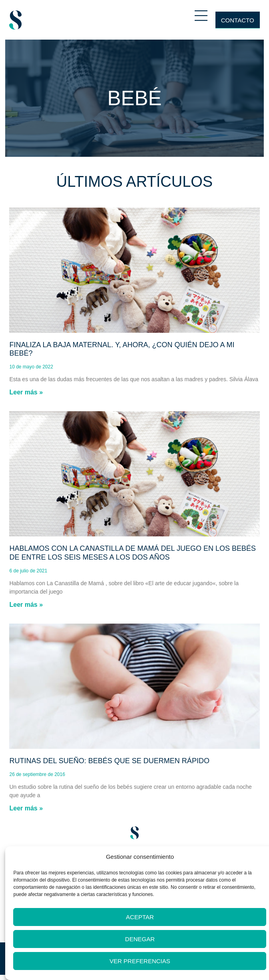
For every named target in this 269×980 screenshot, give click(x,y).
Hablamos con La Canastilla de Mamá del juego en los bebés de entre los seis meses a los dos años (133, 553)
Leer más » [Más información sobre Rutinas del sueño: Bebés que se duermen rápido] (26, 808)
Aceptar (140, 917)
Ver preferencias (140, 961)
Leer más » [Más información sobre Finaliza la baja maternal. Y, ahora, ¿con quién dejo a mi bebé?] (26, 392)
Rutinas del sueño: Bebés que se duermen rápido (109, 761)
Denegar (140, 939)
